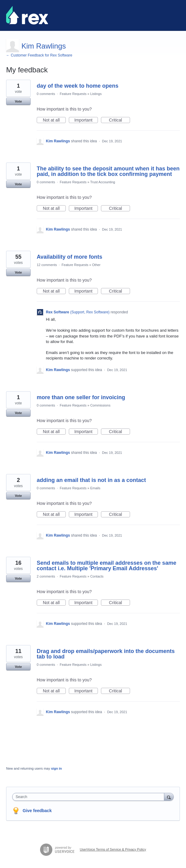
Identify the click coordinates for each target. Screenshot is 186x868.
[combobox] (90, 797)
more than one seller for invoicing (81, 397)
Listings (96, 94)
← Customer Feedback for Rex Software (39, 55)
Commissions (100, 405)
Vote (18, 101)
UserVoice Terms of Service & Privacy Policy (113, 849)
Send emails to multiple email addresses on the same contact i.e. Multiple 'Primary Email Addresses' (106, 566)
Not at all (54, 120)
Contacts (97, 576)
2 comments (46, 576)
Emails (95, 488)
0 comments (46, 94)
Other (96, 265)
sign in (56, 768)
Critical (119, 120)
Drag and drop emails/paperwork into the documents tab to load (106, 654)
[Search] (169, 797)
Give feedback (37, 811)
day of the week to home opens (78, 86)
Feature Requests (73, 94)
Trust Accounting (103, 182)
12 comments (47, 265)
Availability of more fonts (69, 257)
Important (86, 120)
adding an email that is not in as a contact (91, 480)
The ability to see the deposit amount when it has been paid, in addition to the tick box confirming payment (108, 171)
